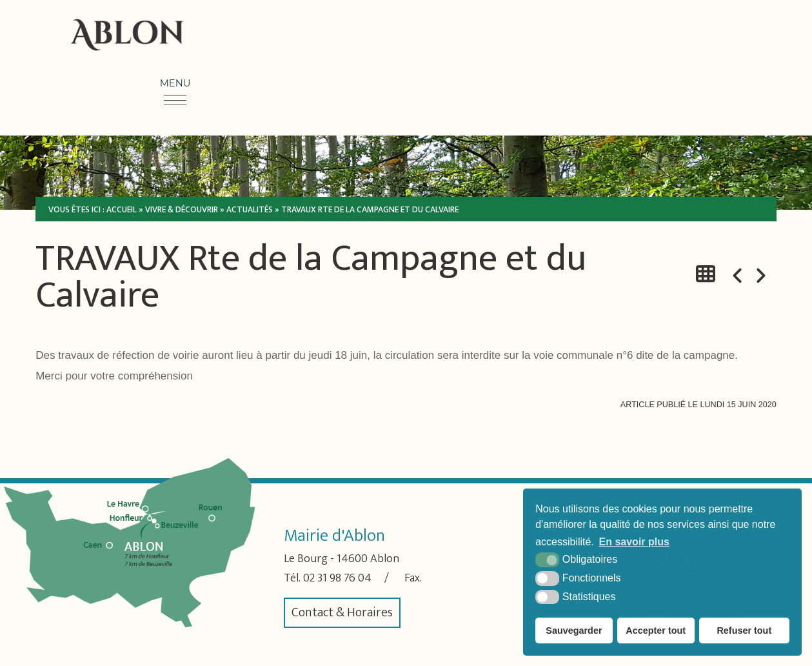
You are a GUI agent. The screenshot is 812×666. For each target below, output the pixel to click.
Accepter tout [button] (656, 631)
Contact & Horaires (342, 613)
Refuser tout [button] (744, 631)
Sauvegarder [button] (574, 631)
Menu (175, 83)
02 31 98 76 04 (343, 578)
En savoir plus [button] (634, 542)
